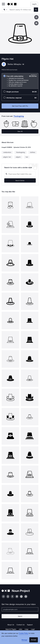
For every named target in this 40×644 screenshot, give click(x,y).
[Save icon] (36, 17)
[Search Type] (5, 10)
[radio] (20, 81)
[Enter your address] (20, 609)
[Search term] (21, 10)
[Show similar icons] (36, 23)
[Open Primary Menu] (3, 4)
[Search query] (20, 174)
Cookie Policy (24, 633)
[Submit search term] (36, 10)
